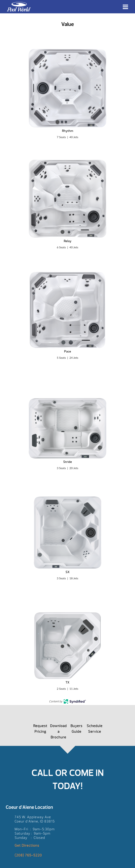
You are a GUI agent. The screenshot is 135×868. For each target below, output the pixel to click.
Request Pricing (40, 729)
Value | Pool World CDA (19, 7)
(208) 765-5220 (28, 855)
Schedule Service (95, 729)
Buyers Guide (76, 729)
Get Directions (27, 846)
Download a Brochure (58, 732)
